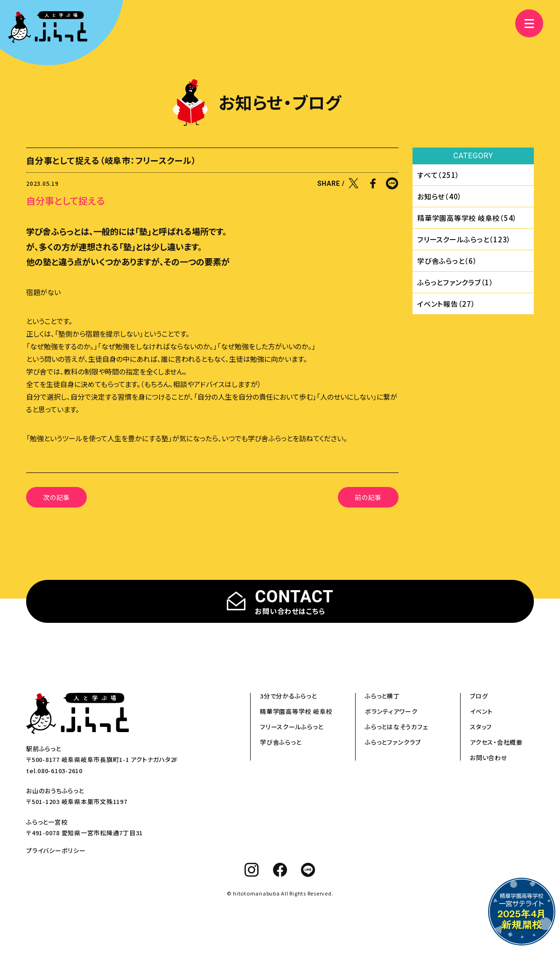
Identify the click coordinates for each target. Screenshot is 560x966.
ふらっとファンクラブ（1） (455, 282)
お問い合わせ (489, 758)
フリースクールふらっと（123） (464, 239)
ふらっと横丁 (382, 696)
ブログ (479, 696)
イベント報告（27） (446, 304)
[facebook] (280, 870)
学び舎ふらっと (280, 742)
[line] (308, 870)
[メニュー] (523, 23)
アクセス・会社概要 (496, 742)
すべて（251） (438, 175)
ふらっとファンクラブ (393, 742)
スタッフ (481, 727)
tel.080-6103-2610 (54, 771)
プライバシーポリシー (56, 850)
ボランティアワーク (391, 711)
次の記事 (56, 497)
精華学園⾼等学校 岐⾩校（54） (467, 218)
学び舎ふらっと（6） (447, 261)
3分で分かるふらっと (288, 696)
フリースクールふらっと (291, 727)
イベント (481, 711)
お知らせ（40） (440, 196)
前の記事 (368, 497)
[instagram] (252, 870)
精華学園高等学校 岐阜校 (296, 711)
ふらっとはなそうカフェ (396, 727)
